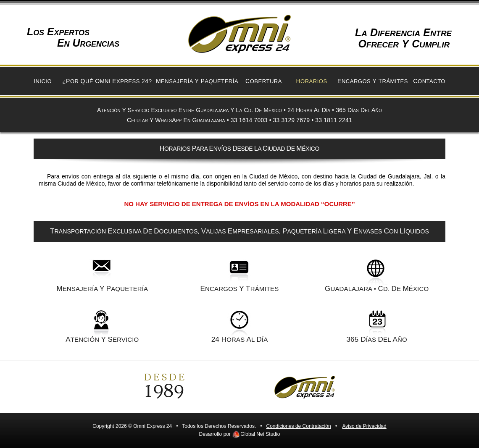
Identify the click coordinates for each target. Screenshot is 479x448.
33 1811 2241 (334, 120)
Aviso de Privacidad (365, 426)
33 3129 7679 (292, 120)
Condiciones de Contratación (299, 426)
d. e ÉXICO (404, 289)
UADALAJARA (348, 289)
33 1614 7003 (249, 120)
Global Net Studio (260, 434)
